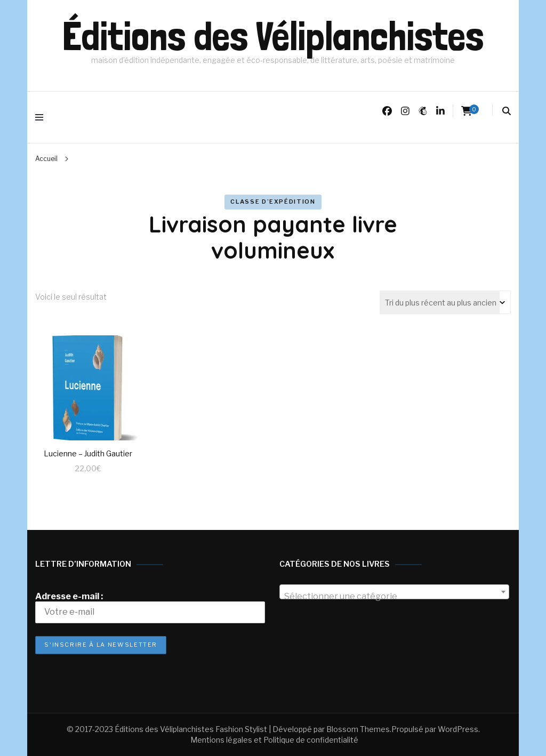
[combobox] (394, 592)
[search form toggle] (507, 111)
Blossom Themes (358, 729)
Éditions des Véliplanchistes (273, 36)
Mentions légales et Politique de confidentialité (274, 740)
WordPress (458, 729)
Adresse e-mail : (150, 607)
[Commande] (445, 302)
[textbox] (394, 597)
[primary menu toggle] (42, 117)
